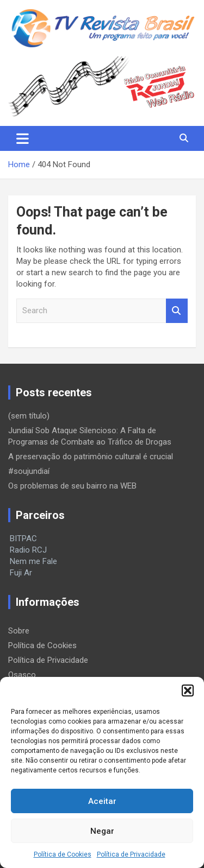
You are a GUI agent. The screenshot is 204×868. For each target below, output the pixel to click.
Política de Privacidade (131, 854)
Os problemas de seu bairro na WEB (72, 486)
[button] (188, 690)
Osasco (22, 675)
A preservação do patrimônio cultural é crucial (91, 457)
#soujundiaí (29, 471)
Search (177, 311)
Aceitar (102, 801)
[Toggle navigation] (23, 138)
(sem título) (29, 416)
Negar (102, 831)
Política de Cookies (63, 854)
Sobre (19, 631)
